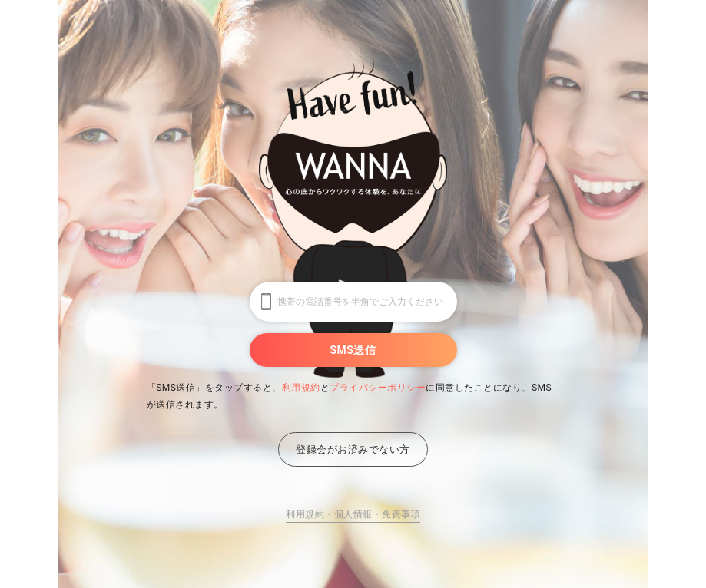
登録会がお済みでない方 (353, 449)
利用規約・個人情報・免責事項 (353, 514)
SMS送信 (353, 350)
